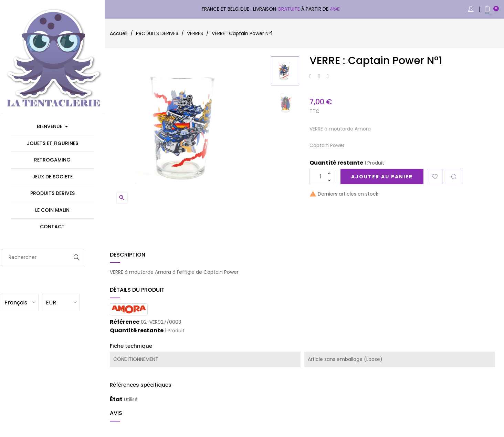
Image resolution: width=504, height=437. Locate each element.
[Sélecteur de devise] (71, 302)
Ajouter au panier (382, 177)
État (116, 399)
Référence (125, 322)
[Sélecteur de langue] (29, 302)
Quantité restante (336, 163)
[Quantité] (322, 176)
